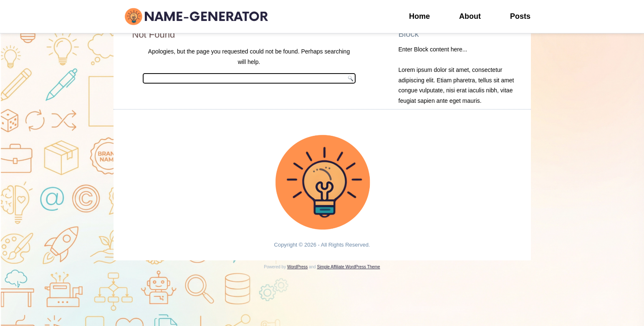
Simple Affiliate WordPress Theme (348, 267)
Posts (520, 16)
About (470, 16)
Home (419, 16)
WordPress (297, 267)
